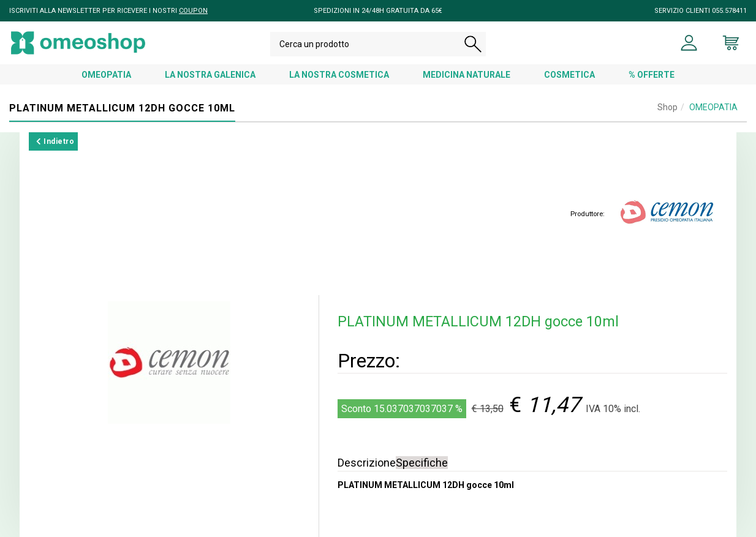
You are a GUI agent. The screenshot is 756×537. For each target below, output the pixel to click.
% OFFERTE (652, 75)
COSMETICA (569, 75)
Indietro (55, 141)
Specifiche (422, 463)
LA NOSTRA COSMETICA (339, 75)
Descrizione (367, 463)
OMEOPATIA (106, 75)
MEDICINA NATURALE (467, 75)
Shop (667, 107)
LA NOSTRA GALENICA (210, 75)
